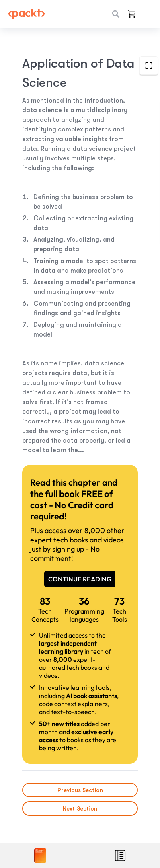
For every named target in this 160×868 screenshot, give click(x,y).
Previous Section (80, 790)
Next (80, 808)
